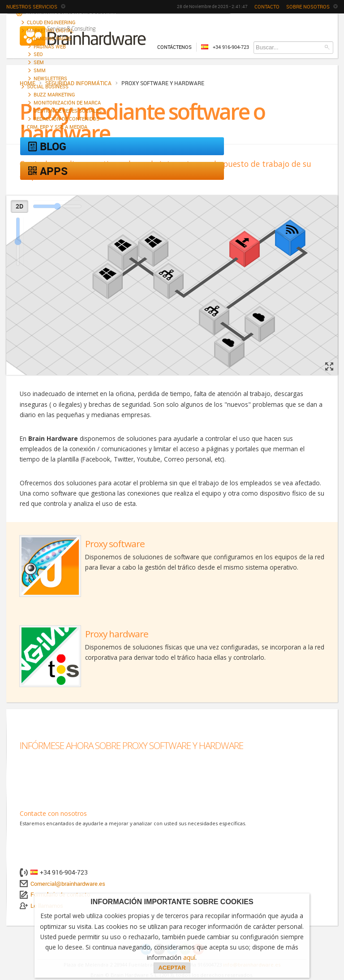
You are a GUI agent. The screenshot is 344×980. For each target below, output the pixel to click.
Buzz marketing (54, 94)
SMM (40, 70)
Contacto (267, 7)
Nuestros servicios (36, 7)
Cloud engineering (51, 22)
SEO (38, 54)
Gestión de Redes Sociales (68, 111)
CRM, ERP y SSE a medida (57, 127)
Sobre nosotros (312, 7)
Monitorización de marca (67, 102)
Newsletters (50, 78)
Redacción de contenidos (67, 119)
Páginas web (50, 46)
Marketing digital (50, 30)
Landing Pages (52, 38)
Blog (47, 146)
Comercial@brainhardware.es (68, 884)
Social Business (48, 86)
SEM (39, 62)
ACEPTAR (172, 968)
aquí (189, 957)
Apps (47, 171)
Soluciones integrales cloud (66, 13)
